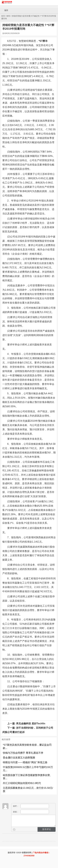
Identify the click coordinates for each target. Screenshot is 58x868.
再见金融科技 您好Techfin (31, 724)
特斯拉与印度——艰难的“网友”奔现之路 (25, 762)
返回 (5, 10)
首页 (3, 16)
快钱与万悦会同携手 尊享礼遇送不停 (23, 753)
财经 (8, 16)
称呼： (31, 806)
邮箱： (31, 812)
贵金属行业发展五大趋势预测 (19, 758)
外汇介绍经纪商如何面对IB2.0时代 (22, 783)
